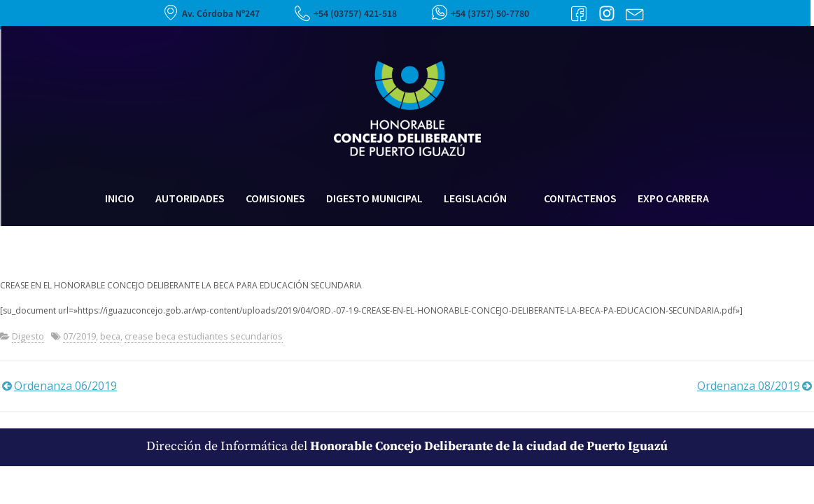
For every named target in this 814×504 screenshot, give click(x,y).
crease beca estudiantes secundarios (204, 336)
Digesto (28, 336)
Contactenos (580, 198)
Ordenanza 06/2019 (65, 386)
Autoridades (190, 198)
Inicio (120, 198)
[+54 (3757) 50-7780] (440, 12)
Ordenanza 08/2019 (749, 386)
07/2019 (79, 336)
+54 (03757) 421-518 (355, 14)
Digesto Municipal (374, 198)
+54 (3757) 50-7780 (490, 14)
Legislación (481, 198)
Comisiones (275, 198)
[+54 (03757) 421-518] (302, 13)
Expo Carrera (673, 198)
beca (110, 336)
